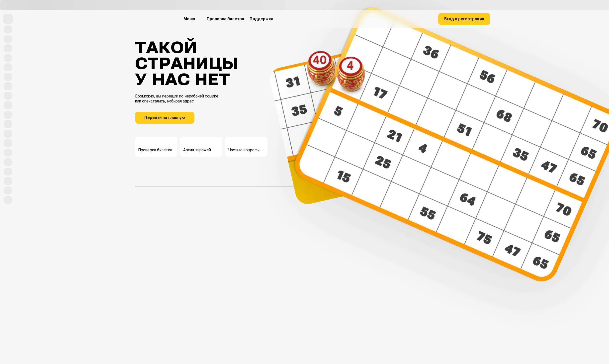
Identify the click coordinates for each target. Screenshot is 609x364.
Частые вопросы (244, 146)
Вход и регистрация (464, 19)
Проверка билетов (155, 146)
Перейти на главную (165, 118)
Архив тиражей (197, 146)
